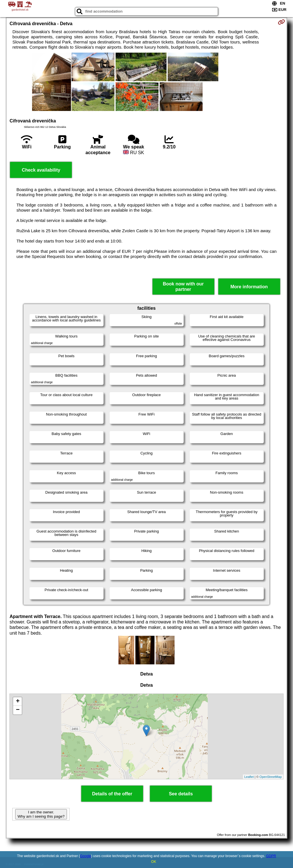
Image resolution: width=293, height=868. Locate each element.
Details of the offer (112, 794)
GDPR (271, 856)
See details (181, 794)
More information (249, 287)
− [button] (18, 710)
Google (86, 856)
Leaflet (249, 777)
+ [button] (18, 702)
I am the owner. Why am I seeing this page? (41, 814)
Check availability (41, 170)
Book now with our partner (183, 287)
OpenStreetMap (271, 777)
